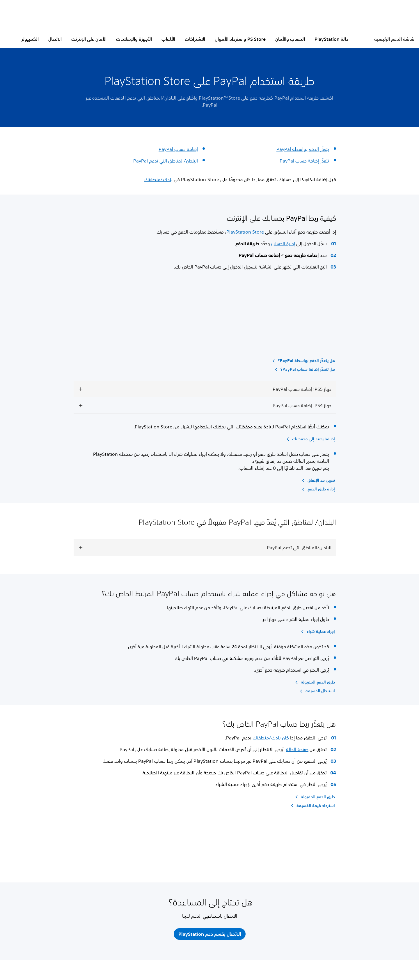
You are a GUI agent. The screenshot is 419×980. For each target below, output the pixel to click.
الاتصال (55, 39)
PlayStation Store (245, 232)
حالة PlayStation (331, 39)
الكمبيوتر (30, 39)
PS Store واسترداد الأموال (240, 39)
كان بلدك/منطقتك (271, 738)
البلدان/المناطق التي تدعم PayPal (166, 161)
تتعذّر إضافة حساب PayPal (304, 161)
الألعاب (168, 39)
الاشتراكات (195, 39)
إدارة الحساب (283, 243)
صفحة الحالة (297, 749)
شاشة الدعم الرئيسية (394, 39)
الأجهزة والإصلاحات (134, 39)
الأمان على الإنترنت (89, 39)
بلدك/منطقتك (158, 179)
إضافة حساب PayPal (178, 149)
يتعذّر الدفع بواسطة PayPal (303, 149)
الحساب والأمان (290, 39)
